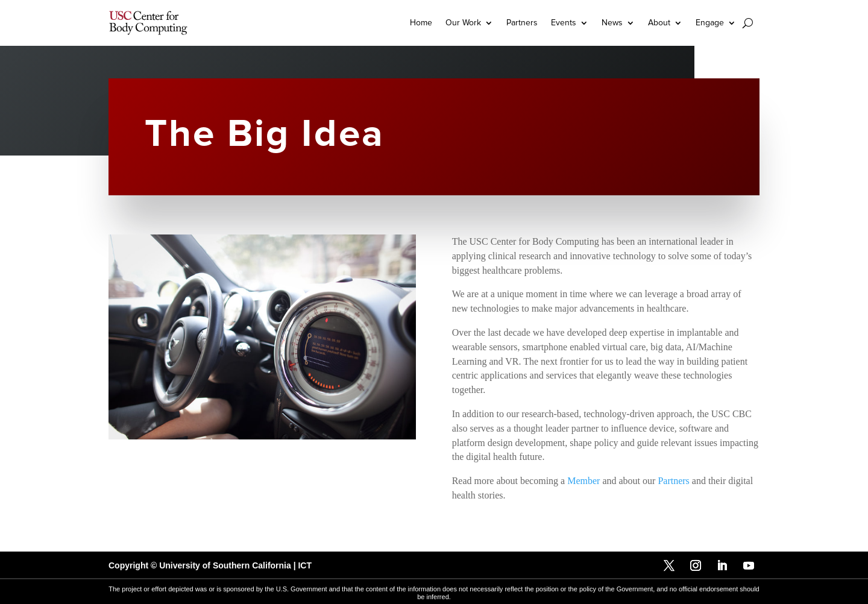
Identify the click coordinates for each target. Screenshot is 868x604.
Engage (710, 23)
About (659, 23)
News (612, 23)
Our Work (463, 23)
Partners (522, 23)
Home (421, 23)
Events (564, 23)
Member (583, 481)
